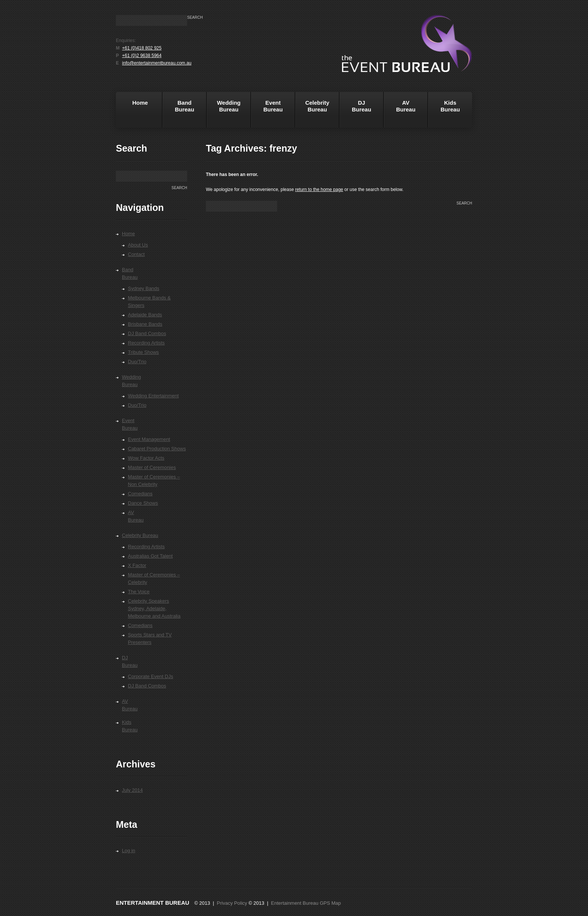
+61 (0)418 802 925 (142, 48)
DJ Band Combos (147, 333)
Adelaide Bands (145, 315)
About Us (138, 245)
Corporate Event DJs (151, 676)
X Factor (137, 565)
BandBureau (178, 112)
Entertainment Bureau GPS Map (306, 903)
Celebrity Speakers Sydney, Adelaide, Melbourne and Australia (154, 608)
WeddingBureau (224, 112)
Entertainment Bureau (153, 903)
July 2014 (132, 790)
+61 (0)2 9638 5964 (142, 56)
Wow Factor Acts (146, 458)
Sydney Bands (144, 288)
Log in (128, 851)
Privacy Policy (232, 903)
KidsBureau (450, 106)
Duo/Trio (137, 362)
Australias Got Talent (150, 556)
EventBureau (267, 112)
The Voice (139, 592)
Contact (136, 254)
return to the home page (319, 190)
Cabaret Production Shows (157, 449)
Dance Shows (143, 503)
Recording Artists (146, 343)
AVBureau (406, 106)
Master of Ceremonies (152, 467)
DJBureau (355, 112)
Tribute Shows (143, 352)
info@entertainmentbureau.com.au (157, 63)
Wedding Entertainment (153, 396)
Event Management (149, 439)
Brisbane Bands (145, 324)
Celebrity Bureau (312, 112)
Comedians (140, 494)
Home (133, 112)
